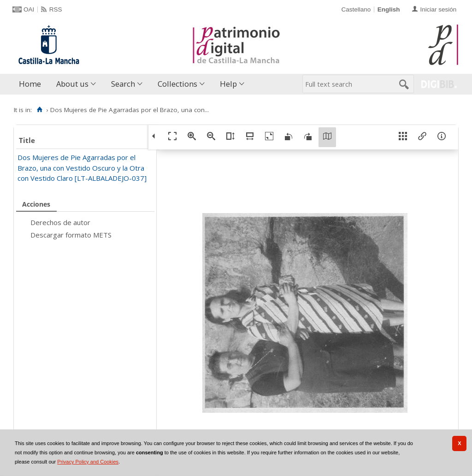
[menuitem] (32, 84)
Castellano (356, 9)
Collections (177, 84)
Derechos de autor (60, 222)
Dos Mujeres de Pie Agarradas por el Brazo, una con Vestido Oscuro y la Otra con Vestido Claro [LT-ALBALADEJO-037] (82, 168)
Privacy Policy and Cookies (88, 462)
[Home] (39, 110)
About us (72, 84)
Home (30, 84)
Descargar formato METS (71, 235)
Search (123, 84)
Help (228, 84)
